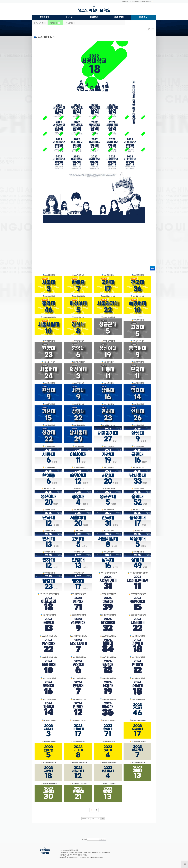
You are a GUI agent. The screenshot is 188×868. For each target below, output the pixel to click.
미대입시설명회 (135, 2)
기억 (83, 839)
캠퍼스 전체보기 (146, 2)
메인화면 (125, 2)
